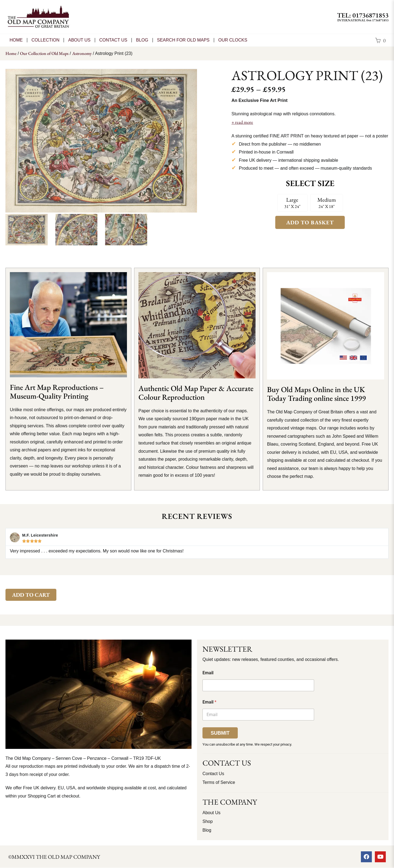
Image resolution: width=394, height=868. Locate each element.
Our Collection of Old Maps (44, 53)
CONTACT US (113, 40)
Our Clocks (233, 40)
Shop (208, 821)
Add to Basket (310, 222)
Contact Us (213, 774)
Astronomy (82, 53)
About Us (79, 40)
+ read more (242, 122)
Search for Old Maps (183, 40)
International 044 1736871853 (363, 20)
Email (208, 673)
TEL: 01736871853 (363, 15)
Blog (142, 40)
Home (16, 40)
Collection (45, 40)
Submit (220, 733)
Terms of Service (219, 782)
